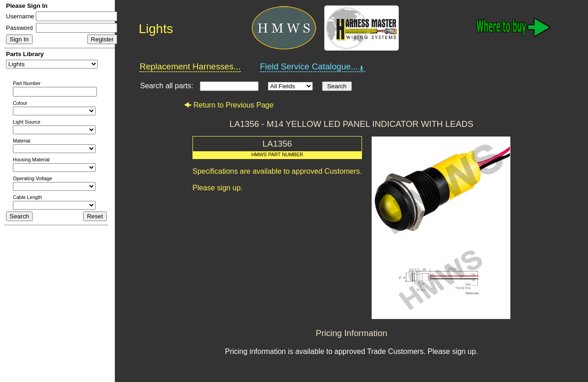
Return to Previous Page (229, 105)
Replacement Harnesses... (190, 66)
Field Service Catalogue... (313, 67)
